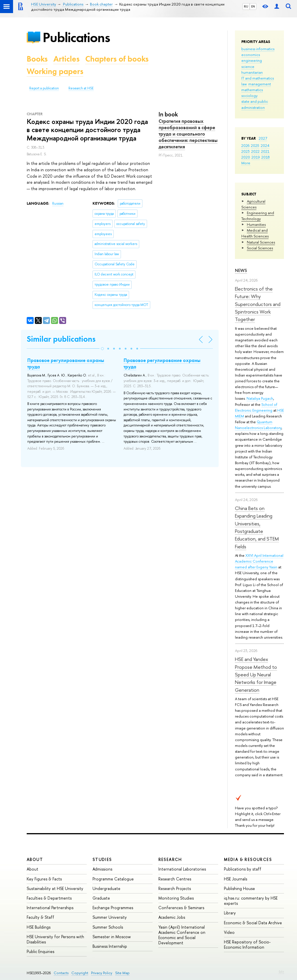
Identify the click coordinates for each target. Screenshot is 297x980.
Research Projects (175, 888)
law (244, 84)
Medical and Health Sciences (255, 233)
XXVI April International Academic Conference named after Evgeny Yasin (259, 561)
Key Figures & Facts (44, 879)
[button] (102, 349)
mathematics (252, 90)
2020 (246, 157)
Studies (102, 859)
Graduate (101, 898)
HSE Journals (236, 879)
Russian (58, 203)
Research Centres (175, 879)
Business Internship (110, 946)
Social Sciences (260, 248)
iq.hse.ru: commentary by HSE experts (251, 901)
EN (253, 6)
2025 (255, 145)
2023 (246, 151)
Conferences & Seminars (181, 908)
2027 (263, 138)
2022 (255, 151)
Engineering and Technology (258, 216)
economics (251, 55)
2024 (265, 145)
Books (37, 59)
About (35, 859)
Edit (281, 972)
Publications (76, 37)
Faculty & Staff (40, 917)
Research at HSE (81, 88)
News (241, 270)
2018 (266, 157)
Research (170, 859)
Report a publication (44, 88)
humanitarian (252, 72)
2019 (256, 157)
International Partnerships (50, 908)
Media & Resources (248, 859)
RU (246, 6)
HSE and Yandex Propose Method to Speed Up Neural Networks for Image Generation (256, 674)
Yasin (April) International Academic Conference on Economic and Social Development (182, 935)
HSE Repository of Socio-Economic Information (247, 944)
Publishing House (239, 888)
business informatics (258, 49)
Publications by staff (243, 869)
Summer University (110, 917)
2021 (265, 151)
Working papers (55, 71)
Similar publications (61, 339)
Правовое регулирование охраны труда (66, 363)
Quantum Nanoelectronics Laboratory (258, 425)
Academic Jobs (172, 917)
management (260, 84)
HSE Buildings (39, 927)
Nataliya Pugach (260, 398)
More (246, 163)
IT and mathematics (258, 78)
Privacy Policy (102, 973)
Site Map (122, 973)
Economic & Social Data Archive (253, 923)
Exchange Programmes (113, 908)
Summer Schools (108, 927)
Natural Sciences (261, 242)
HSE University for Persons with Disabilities (55, 939)
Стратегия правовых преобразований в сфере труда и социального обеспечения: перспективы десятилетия (188, 134)
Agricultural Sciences (253, 204)
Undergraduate (106, 888)
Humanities (256, 224)
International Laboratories (182, 869)
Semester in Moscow (112, 937)
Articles (66, 59)
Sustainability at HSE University (55, 888)
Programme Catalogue (113, 879)
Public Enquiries (40, 951)
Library (230, 913)
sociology (249, 96)
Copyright (80, 973)
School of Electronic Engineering (256, 407)
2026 (245, 145)
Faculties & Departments (49, 898)
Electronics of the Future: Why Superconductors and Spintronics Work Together (258, 304)
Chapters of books (117, 59)
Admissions (102, 869)
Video (229, 932)
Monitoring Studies (176, 898)
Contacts (61, 973)
